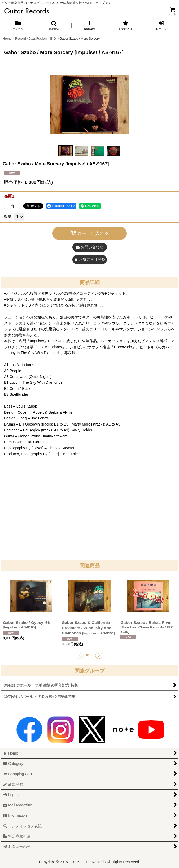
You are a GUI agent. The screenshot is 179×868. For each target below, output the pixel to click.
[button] (54, 26)
